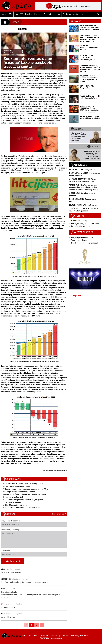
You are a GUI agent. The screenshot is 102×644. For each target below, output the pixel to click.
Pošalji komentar (12, 561)
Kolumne (38, 14)
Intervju (57, 14)
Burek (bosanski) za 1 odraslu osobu (85, 224)
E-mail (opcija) (34, 553)
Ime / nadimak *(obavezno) (34, 523)
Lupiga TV (19, 14)
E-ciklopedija (82, 233)
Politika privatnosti (80, 635)
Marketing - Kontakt (60, 635)
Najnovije (76, 21)
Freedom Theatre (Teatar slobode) (84, 243)
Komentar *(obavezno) (34, 538)
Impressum (22, 635)
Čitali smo (67, 14)
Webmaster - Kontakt (39, 635)
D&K (11, 14)
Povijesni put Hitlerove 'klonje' (82, 238)
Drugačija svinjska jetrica (81, 226)
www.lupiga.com (56, 638)
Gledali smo (78, 14)
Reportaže (48, 14)
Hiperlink (29, 14)
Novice (15, 22)
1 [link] (31, 625)
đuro (3, 604)
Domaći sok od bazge (79, 221)
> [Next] (42, 625)
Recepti (77, 216)
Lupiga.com (76, 296)
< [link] (26, 625)
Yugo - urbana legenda (80, 240)
